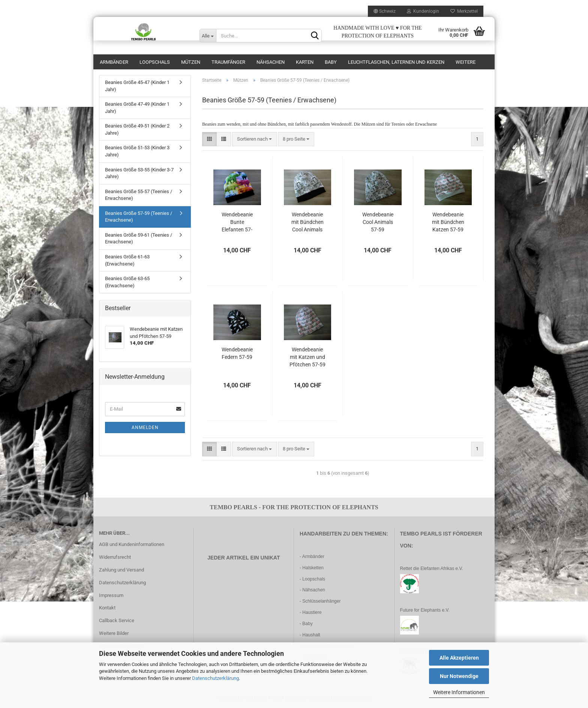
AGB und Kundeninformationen (132, 544)
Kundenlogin (423, 11)
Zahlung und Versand (121, 570)
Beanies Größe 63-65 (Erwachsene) (127, 282)
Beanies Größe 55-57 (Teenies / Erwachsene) (139, 195)
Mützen (191, 62)
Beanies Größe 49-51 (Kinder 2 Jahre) (137, 129)
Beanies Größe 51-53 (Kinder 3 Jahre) (137, 151)
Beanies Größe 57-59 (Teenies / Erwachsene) (139, 217)
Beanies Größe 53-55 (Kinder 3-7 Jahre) (139, 173)
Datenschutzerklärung (215, 678)
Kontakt (107, 608)
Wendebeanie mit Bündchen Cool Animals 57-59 (307, 222)
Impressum (111, 595)
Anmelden (145, 427)
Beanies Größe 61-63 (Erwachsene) (127, 260)
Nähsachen (271, 62)
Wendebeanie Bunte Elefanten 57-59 (237, 222)
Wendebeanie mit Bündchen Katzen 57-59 (448, 222)
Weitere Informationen (459, 692)
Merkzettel (464, 11)
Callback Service (117, 620)
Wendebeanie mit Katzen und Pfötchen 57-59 (307, 357)
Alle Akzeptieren (459, 658)
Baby (331, 62)
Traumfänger (228, 62)
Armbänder (114, 62)
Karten (305, 62)
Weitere (466, 62)
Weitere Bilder (114, 633)
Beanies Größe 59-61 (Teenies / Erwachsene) (139, 238)
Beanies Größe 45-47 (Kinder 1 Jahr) (137, 86)
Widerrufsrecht (115, 557)
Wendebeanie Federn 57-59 (237, 353)
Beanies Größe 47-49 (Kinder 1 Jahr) (137, 108)
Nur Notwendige (459, 676)
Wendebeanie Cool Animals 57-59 (378, 222)
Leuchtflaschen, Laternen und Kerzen (396, 62)
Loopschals (155, 62)
